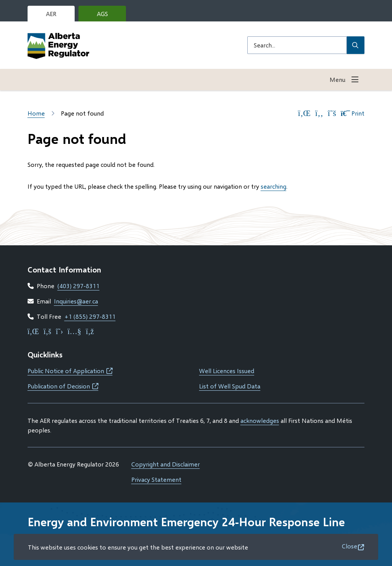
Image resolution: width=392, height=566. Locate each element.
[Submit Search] (356, 45)
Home (36, 113)
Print (353, 113)
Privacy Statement (156, 479)
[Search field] (297, 45)
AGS (108, 16)
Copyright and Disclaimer (166, 464)
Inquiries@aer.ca (76, 301)
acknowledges (260, 420)
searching (274, 186)
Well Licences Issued (227, 371)
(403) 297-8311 (78, 286)
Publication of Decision (63, 386)
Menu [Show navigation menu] (337, 79)
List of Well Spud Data (230, 386)
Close (350, 546)
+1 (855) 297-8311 (90, 316)
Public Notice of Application (70, 371)
